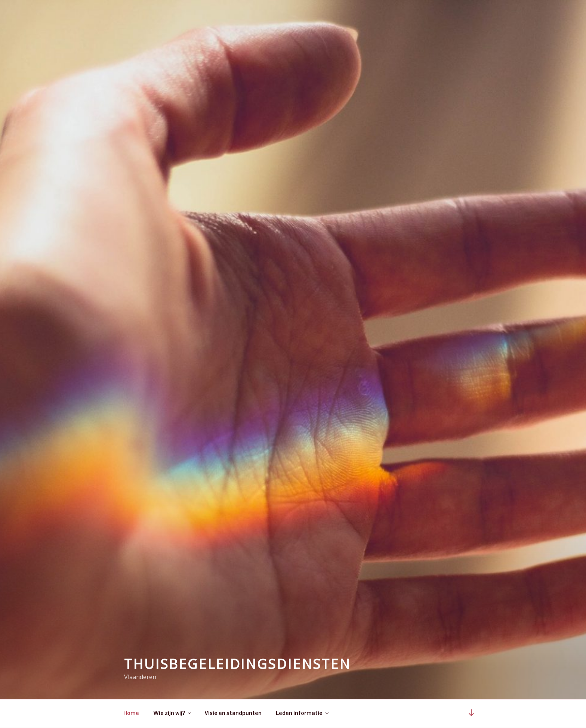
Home (131, 713)
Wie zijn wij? (173, 713)
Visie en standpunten (233, 713)
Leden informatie (303, 713)
